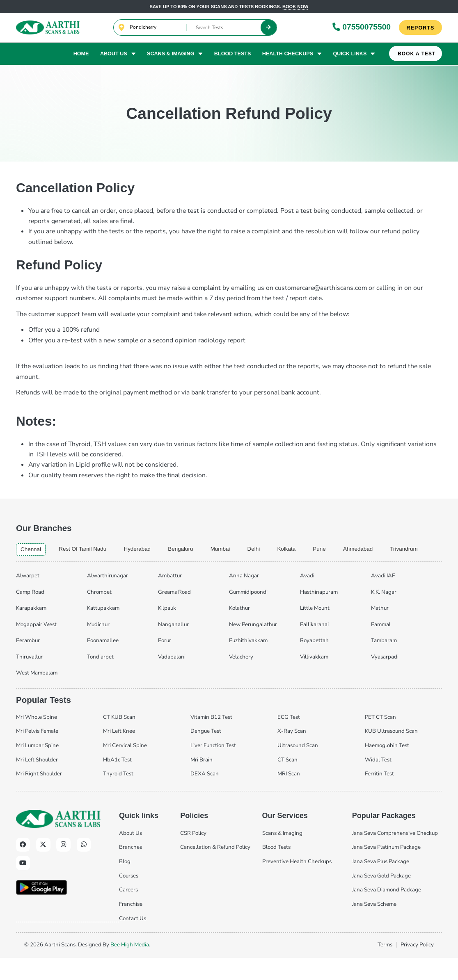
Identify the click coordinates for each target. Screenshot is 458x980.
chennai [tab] (32, 550)
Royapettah (314, 663)
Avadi (307, 598)
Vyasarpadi (385, 679)
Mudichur (98, 646)
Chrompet (99, 614)
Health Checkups (292, 55)
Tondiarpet (100, 679)
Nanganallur (173, 646)
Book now (295, 7)
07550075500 (362, 27)
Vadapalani (172, 679)
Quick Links (354, 55)
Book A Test (417, 55)
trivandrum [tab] (35, 571)
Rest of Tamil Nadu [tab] (87, 549)
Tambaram (384, 663)
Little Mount (315, 630)
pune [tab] (338, 549)
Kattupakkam (103, 630)
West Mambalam (37, 695)
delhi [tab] (269, 549)
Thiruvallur (29, 679)
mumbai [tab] (234, 549)
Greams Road (174, 614)
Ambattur (170, 598)
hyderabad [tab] (146, 549)
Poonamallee (103, 663)
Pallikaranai (314, 646)
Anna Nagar (244, 598)
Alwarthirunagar (108, 598)
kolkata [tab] (303, 549)
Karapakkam (31, 630)
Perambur (28, 663)
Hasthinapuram (319, 614)
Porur (165, 663)
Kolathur (239, 630)
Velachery (241, 679)
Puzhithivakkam (248, 663)
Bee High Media (130, 967)
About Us (118, 55)
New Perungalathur (253, 646)
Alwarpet (28, 598)
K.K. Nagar (384, 614)
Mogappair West (36, 646)
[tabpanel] (229, 645)
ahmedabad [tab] (379, 549)
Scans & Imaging (175, 55)
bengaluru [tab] (192, 549)
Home (81, 55)
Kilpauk (167, 630)
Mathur (380, 630)
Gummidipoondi (248, 614)
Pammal (381, 646)
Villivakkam (314, 679)
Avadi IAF (383, 598)
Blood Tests (233, 55)
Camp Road (30, 614)
